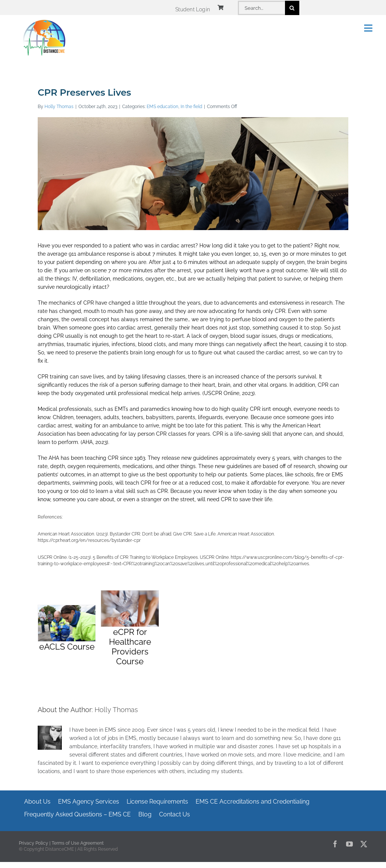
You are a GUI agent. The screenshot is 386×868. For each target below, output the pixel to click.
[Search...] (261, 8)
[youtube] (349, 844)
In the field (191, 107)
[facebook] (335, 844)
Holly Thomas (59, 107)
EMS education (162, 107)
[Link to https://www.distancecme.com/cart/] (221, 8)
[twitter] (364, 844)
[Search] (292, 8)
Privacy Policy (34, 843)
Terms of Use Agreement (78, 843)
